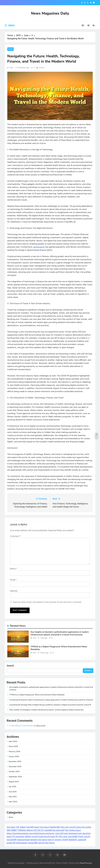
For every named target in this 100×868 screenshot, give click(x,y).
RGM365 (22, 830)
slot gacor (45, 827)
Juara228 (82, 840)
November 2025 (15, 767)
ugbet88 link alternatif (54, 830)
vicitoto (58, 840)
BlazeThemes (86, 863)
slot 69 (41, 843)
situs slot (65, 827)
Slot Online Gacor (73, 830)
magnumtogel (23, 840)
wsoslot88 (73, 837)
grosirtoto (20, 837)
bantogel (73, 833)
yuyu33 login (49, 837)
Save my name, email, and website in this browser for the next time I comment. (47, 602)
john (12, 68)
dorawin (34, 840)
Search (10, 666)
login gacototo (84, 833)
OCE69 (65, 840)
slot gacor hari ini (46, 840)
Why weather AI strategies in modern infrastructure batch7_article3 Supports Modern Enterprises (46, 710)
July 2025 (12, 787)
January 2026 (14, 757)
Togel (81, 837)
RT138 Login (62, 837)
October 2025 (14, 772)
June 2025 (13, 792)
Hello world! (41, 726)
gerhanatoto (39, 247)
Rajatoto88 (55, 827)
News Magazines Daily (50, 13)
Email (13, 580)
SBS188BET (12, 830)
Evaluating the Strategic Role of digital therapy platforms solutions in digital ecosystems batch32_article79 (50, 705)
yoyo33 (87, 837)
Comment (15, 536)
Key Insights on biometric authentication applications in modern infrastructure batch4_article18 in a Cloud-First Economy (60, 633)
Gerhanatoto (22, 843)
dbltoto (30, 830)
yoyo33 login (38, 837)
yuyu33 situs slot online (80, 827)
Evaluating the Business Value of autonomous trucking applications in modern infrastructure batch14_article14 (51, 700)
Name (14, 569)
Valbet (23, 827)
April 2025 (13, 802)
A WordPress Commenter (21, 726)
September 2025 (15, 777)
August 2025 (14, 782)
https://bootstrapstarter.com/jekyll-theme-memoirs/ (31, 833)
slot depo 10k (13, 827)
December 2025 (15, 761)
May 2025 (13, 797)
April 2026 (13, 741)
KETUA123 (39, 830)
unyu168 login (62, 833)
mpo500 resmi (33, 827)
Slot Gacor (50, 843)
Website (14, 591)
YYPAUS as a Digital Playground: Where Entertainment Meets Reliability (37, 695)
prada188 (11, 843)
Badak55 (73, 840)
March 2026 (13, 746)
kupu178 (11, 837)
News (10, 49)
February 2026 (14, 752)
